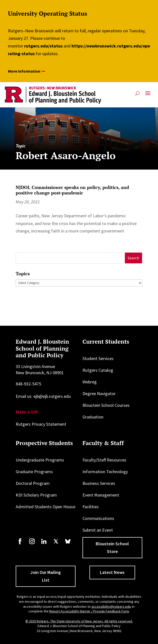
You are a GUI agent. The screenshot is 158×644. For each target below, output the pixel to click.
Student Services (98, 358)
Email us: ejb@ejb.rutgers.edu (43, 396)
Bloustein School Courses (106, 405)
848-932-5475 (28, 384)
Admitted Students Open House (45, 507)
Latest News (112, 572)
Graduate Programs (34, 472)
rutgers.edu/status (43, 46)
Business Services (99, 483)
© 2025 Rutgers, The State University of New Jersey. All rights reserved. (79, 621)
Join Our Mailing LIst (46, 576)
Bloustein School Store (112, 548)
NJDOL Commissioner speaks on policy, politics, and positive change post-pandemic (72, 190)
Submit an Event (98, 530)
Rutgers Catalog (98, 370)
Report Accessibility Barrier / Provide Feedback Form (89, 611)
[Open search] (137, 93)
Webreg (90, 382)
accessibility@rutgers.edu (111, 606)
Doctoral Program (33, 483)
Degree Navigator (99, 393)
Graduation (93, 417)
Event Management (101, 495)
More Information (24, 71)
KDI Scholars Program (36, 495)
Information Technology (105, 472)
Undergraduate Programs (40, 460)
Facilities (91, 507)
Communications (98, 518)
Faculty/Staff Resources (104, 460)
